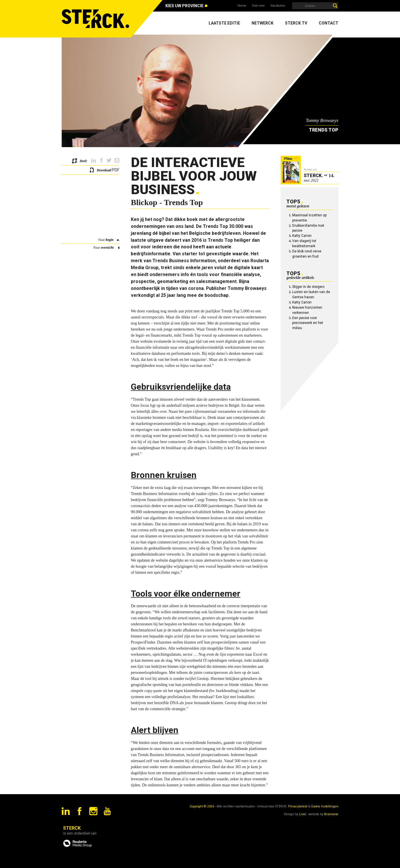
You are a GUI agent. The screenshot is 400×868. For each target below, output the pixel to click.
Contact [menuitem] (329, 23)
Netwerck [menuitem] (263, 23)
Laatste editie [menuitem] (224, 23)
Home (242, 6)
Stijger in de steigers (308, 287)
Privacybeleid (298, 806)
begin (110, 240)
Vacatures (278, 6)
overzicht (107, 248)
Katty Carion (302, 236)
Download (104, 170)
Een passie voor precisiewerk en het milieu (308, 323)
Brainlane (331, 814)
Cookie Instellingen (325, 806)
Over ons (258, 6)
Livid (302, 814)
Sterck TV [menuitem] (296, 23)
